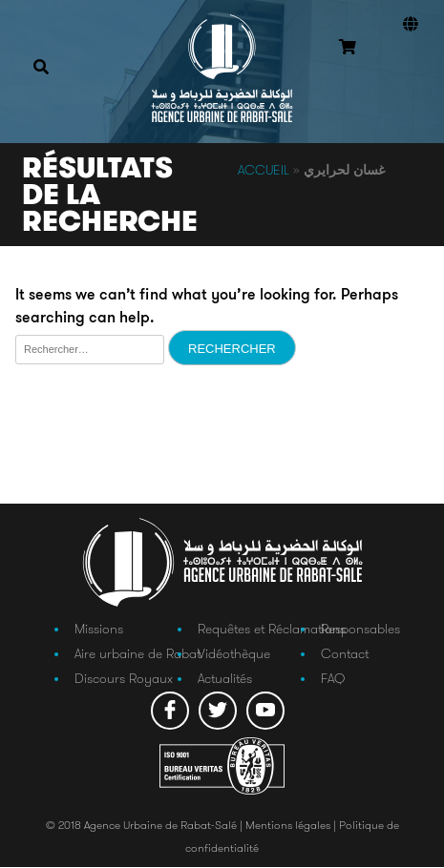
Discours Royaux (124, 679)
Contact (345, 654)
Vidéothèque (234, 654)
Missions (99, 629)
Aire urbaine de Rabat (137, 654)
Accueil (264, 170)
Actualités (225, 679)
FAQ (333, 679)
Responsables (360, 629)
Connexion (406, 75)
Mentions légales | (292, 826)
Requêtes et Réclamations (272, 629)
